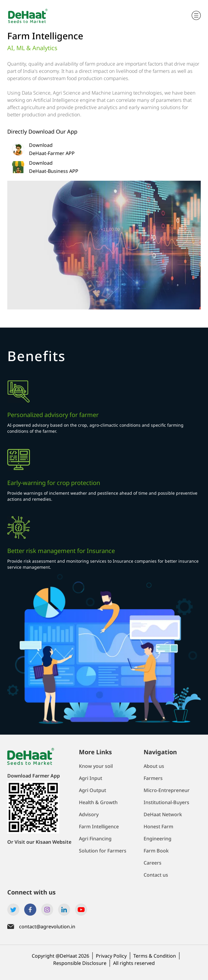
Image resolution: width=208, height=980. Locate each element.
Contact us (156, 875)
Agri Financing (95, 839)
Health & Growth (98, 802)
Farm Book (156, 851)
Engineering (158, 839)
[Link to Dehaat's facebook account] (30, 910)
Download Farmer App (34, 776)
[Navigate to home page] (30, 15)
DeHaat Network (163, 814)
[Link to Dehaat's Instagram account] (47, 910)
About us (154, 766)
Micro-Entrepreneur (167, 790)
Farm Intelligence (99, 826)
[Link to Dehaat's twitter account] (13, 910)
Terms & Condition (155, 956)
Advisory (89, 814)
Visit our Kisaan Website (43, 842)
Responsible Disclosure (80, 963)
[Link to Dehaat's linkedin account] (64, 910)
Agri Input (91, 778)
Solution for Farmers (103, 851)
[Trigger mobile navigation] (196, 15)
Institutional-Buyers (166, 802)
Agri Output (93, 790)
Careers (153, 863)
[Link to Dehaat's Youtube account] (81, 910)
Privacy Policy (111, 956)
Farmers (153, 778)
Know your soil (96, 766)
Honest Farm (158, 826)
